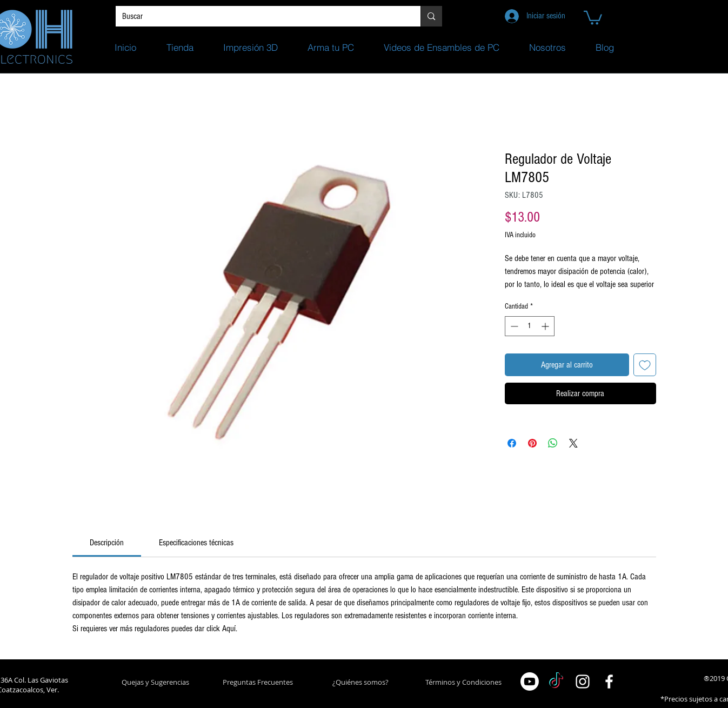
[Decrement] (513, 326)
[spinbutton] (530, 326)
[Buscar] (260, 16)
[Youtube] (530, 682)
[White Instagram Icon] (583, 682)
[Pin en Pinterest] (532, 443)
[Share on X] (573, 443)
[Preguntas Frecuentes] (258, 682)
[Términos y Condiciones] (463, 682)
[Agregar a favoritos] (645, 365)
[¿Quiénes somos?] (361, 682)
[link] (107, 543)
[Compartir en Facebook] (512, 443)
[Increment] (546, 326)
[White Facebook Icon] (609, 682)
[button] (593, 17)
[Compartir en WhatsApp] (553, 443)
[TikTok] (556, 682)
